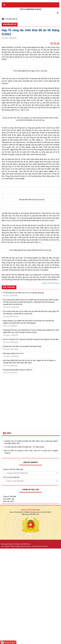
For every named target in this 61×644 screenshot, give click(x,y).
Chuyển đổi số (12, 19)
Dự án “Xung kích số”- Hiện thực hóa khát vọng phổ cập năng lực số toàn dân (31, 339)
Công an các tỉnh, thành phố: (13, 469)
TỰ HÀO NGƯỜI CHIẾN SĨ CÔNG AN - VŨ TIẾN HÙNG (24, 447)
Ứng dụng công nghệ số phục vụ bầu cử (18, 370)
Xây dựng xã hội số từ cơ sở (13, 353)
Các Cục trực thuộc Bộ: (11, 477)
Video (9, 433)
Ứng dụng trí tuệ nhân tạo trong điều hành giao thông (22, 346)
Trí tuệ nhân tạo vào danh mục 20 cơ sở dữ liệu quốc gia (23, 293)
